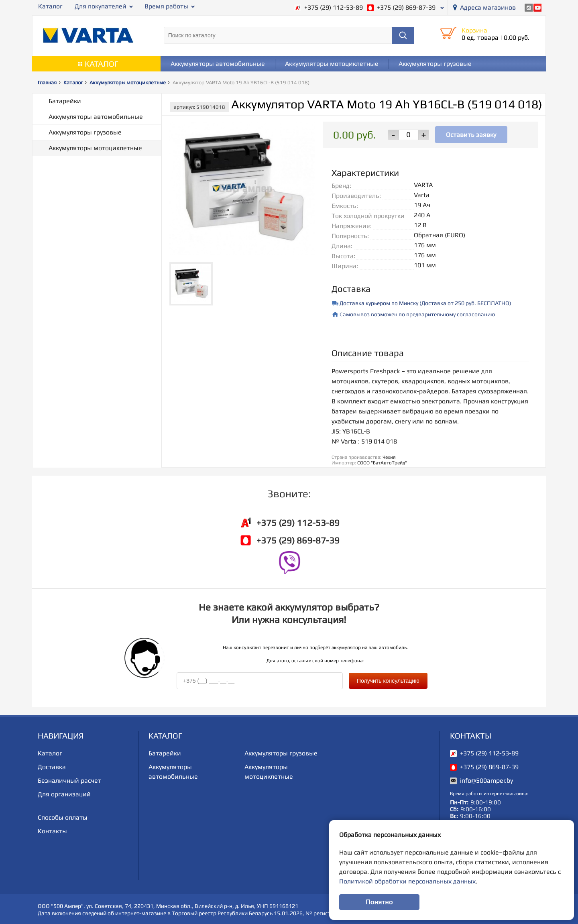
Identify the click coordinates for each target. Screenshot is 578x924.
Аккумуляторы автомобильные (218, 64)
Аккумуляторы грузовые (435, 64)
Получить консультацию (388, 680)
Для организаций (64, 793)
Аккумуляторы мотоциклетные (332, 64)
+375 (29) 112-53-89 (334, 7)
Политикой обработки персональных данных (407, 881)
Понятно (379, 902)
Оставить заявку (471, 134)
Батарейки (65, 101)
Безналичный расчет (69, 780)
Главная (47, 82)
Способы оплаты (63, 817)
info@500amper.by (486, 780)
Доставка (52, 766)
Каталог (50, 6)
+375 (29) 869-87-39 (406, 7)
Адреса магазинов (488, 7)
